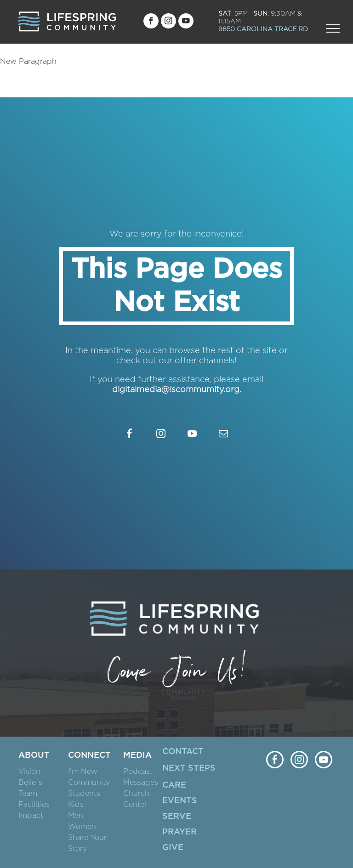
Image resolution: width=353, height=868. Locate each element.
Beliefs (30, 783)
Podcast (138, 772)
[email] (223, 435)
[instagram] (168, 22)
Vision (29, 772)
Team (28, 794)
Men (76, 816)
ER (191, 832)
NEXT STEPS (189, 768)
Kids (76, 805)
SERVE (177, 817)
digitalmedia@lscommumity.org (176, 390)
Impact (31, 816)
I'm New (83, 772)
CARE (174, 785)
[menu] (333, 28)
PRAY (174, 832)
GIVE (173, 848)
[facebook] (151, 22)
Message (139, 783)
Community (89, 783)
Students (84, 794)
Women (82, 827)
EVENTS (180, 801)
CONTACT (183, 752)
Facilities (34, 805)
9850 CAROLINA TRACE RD (263, 29)
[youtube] (186, 22)
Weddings (37, 827)
